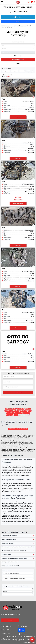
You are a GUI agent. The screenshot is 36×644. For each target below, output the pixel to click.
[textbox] (17, 52)
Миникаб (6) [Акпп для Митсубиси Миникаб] (9, 413)
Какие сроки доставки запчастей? (10, 562)
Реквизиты (10, 620)
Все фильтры (18, 56)
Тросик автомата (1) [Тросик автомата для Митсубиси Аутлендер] (22, 429)
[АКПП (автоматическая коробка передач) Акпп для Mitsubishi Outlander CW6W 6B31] (18, 170)
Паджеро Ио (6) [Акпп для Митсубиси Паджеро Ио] (18, 413)
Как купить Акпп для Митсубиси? (10, 536)
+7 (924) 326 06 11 (6, 630)
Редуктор (18, 591)
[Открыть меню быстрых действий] (32, 640)
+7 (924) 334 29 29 (19, 12)
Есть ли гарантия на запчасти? (9, 539)
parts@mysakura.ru (6, 634)
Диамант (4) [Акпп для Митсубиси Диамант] (27, 413)
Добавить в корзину (18, 203)
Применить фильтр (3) (18, 59)
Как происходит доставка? (8, 543)
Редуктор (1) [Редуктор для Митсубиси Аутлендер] (12, 429)
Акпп (18, 589)
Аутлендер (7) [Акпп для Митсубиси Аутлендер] (15, 411)
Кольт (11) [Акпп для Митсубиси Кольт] (28, 409)
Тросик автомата (18, 594)
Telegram (18, 17)
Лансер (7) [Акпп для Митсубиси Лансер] (8, 411)
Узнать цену (18, 117)
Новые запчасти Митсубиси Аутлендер (13, 576)
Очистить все (29, 71)
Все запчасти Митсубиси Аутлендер (12, 573)
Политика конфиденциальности (10, 615)
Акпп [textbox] (17, 46)
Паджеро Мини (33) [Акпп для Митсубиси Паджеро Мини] (11, 409)
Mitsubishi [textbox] (17, 49)
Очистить (18, 63)
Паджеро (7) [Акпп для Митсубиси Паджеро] (24, 411)
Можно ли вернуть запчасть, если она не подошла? (14, 551)
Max (18, 21)
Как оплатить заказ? (7, 555)
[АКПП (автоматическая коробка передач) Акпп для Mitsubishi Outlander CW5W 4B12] (18, 88)
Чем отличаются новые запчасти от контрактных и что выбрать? (17, 547)
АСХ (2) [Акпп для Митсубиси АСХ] (16, 415)
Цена (9, 77)
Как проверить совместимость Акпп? (10, 566)
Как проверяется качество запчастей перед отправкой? (15, 558)
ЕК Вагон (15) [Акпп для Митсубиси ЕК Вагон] (20, 409)
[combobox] (18, 46)
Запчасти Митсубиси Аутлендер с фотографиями (15, 579)
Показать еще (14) (24, 415)
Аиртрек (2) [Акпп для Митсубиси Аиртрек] (10, 415)
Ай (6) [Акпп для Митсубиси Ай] (30, 411)
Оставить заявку (18, 392)
